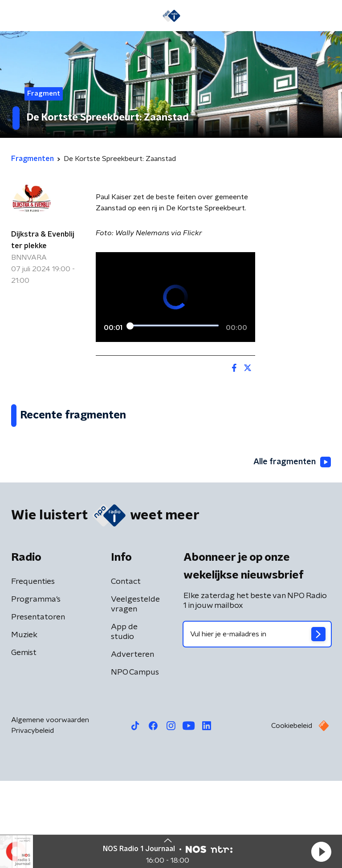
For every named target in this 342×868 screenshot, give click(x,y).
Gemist (24, 740)
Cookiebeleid (292, 813)
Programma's (36, 687)
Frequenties (33, 669)
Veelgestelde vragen (135, 691)
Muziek (24, 722)
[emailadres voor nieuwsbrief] (257, 721)
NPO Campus (135, 759)
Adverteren (132, 742)
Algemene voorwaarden (50, 807)
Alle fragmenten (292, 550)
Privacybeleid (33, 818)
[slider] (174, 326)
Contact (126, 669)
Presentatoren (38, 704)
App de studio (124, 719)
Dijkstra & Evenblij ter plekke (43, 240)
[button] (321, 852)
